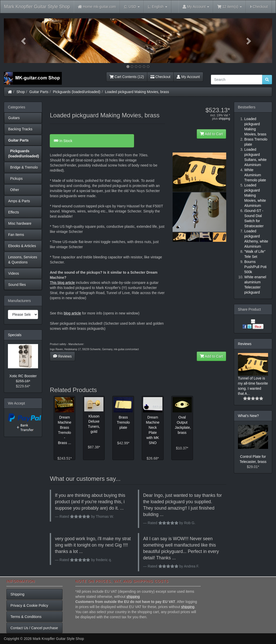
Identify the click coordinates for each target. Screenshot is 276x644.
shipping (224, 119)
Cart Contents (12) (127, 77)
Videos (14, 273)
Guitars (14, 118)
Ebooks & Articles (22, 246)
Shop (21, 92)
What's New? (248, 416)
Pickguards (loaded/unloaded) (77, 92)
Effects (14, 212)
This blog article (62, 283)
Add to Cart (211, 134)
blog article (73, 313)
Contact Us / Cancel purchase (34, 628)
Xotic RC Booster (23, 376)
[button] (24, 41)
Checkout (259, 7)
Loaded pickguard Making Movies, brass (137, 92)
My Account (188, 77)
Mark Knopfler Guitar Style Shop (37, 7)
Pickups (15, 179)
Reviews (62, 356)
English (157, 7)
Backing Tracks (20, 129)
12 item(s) (230, 7)
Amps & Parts (19, 201)
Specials (15, 335)
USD (132, 7)
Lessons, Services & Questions (23, 260)
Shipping (17, 594)
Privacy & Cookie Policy (29, 605)
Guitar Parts (39, 92)
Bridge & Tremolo (23, 167)
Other (14, 190)
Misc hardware (20, 223)
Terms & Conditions (26, 617)
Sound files (17, 285)
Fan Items (16, 235)
